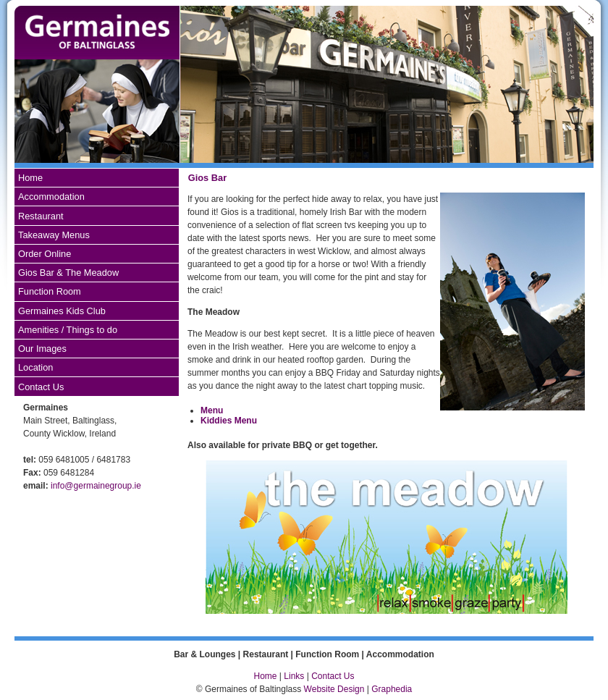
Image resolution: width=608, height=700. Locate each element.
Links (295, 676)
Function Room (50, 291)
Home (30, 178)
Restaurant (41, 216)
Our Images (42, 349)
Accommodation (51, 197)
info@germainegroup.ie (96, 486)
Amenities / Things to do (68, 330)
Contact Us (41, 387)
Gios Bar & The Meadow (68, 273)
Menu (212, 410)
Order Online (45, 254)
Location (35, 367)
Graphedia (392, 689)
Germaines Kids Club (62, 311)
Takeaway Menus (54, 235)
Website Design (334, 689)
